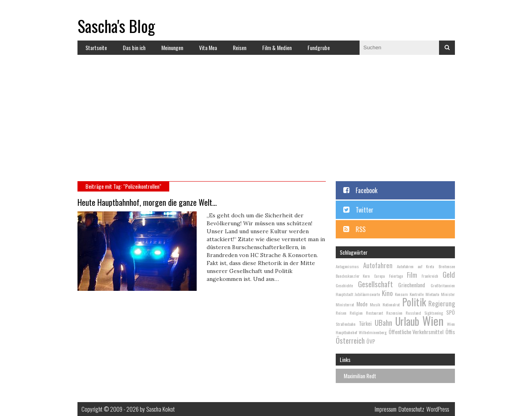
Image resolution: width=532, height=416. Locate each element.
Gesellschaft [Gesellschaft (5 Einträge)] (375, 284)
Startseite (96, 47)
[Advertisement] (266, 122)
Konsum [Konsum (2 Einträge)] (401, 294)
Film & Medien (277, 47)
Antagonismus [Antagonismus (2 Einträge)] (347, 266)
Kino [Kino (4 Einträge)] (387, 293)
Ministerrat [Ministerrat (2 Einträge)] (345, 304)
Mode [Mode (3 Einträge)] (362, 304)
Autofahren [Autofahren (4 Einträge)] (378, 265)
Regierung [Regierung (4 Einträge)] (442, 303)
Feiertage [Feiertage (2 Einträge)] (396, 276)
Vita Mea (208, 47)
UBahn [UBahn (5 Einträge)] (383, 322)
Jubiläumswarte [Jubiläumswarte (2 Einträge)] (367, 294)
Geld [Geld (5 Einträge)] (449, 274)
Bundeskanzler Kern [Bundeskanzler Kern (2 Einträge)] (353, 276)
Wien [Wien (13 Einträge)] (433, 320)
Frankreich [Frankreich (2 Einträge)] (430, 276)
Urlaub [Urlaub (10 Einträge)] (407, 321)
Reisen (240, 47)
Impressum (386, 409)
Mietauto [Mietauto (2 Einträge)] (432, 294)
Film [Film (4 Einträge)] (412, 275)
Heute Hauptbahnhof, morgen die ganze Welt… (147, 202)
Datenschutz (411, 409)
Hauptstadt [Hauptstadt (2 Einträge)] (344, 294)
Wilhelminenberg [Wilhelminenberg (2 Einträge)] (373, 332)
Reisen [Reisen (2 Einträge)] (341, 313)
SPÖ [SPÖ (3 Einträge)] (451, 312)
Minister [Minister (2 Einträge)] (448, 294)
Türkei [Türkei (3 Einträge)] (365, 323)
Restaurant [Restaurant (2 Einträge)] (374, 313)
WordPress (438, 409)
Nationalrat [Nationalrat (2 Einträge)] (391, 304)
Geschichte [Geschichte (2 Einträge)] (344, 285)
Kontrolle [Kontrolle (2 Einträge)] (417, 294)
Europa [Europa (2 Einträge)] (379, 276)
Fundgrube (319, 47)
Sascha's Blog (116, 26)
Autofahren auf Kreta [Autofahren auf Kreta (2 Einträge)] (415, 266)
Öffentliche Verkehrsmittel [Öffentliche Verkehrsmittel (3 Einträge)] (416, 332)
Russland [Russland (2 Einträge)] (413, 313)
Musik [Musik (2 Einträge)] (375, 304)
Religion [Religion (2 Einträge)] (356, 313)
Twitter (365, 210)
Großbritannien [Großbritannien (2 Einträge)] (443, 285)
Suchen (447, 48)
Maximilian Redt (360, 376)
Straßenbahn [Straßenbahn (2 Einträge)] (346, 324)
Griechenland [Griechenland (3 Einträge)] (412, 285)
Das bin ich (134, 47)
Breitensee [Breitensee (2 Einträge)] (447, 266)
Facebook (367, 190)
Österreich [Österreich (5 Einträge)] (350, 340)
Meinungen (172, 47)
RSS (361, 229)
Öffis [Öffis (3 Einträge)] (450, 332)
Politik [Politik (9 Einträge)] (414, 302)
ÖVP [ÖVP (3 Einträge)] (371, 341)
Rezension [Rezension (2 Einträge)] (394, 313)
